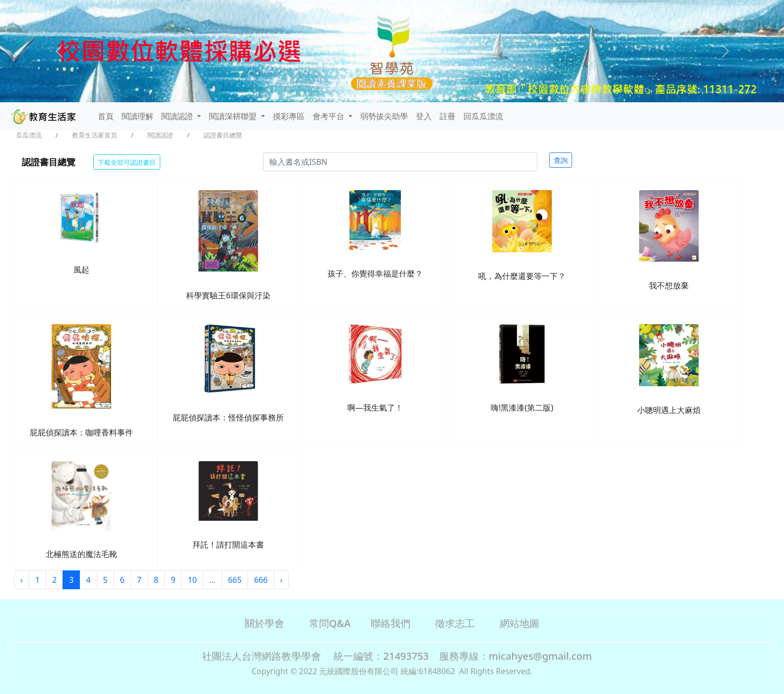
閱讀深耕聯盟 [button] (234, 116)
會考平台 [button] (329, 116)
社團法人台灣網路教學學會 (261, 656)
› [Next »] (282, 580)
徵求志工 (455, 623)
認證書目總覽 (223, 135)
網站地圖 (520, 623)
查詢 (561, 160)
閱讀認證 (160, 135)
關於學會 (264, 623)
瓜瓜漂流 (29, 135)
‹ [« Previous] (22, 580)
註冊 (448, 116)
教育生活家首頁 (95, 135)
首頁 (106, 116)
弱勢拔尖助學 (384, 116)
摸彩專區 (289, 116)
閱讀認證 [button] (178, 116)
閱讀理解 (137, 116)
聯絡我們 (391, 623)
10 (192, 580)
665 (235, 580)
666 (261, 580)
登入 (424, 116)
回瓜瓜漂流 (483, 116)
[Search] (400, 162)
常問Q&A (330, 623)
